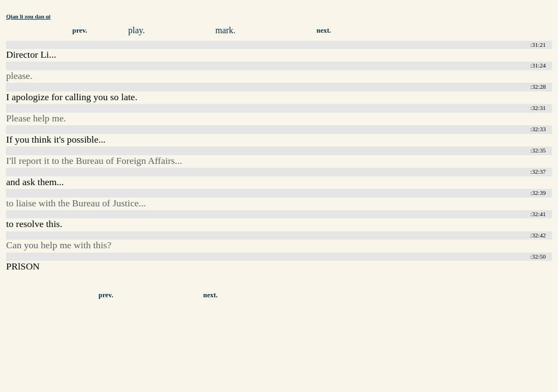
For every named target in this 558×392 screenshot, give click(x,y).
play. (137, 30)
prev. (80, 30)
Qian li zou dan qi (28, 16)
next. (324, 30)
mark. (225, 30)
